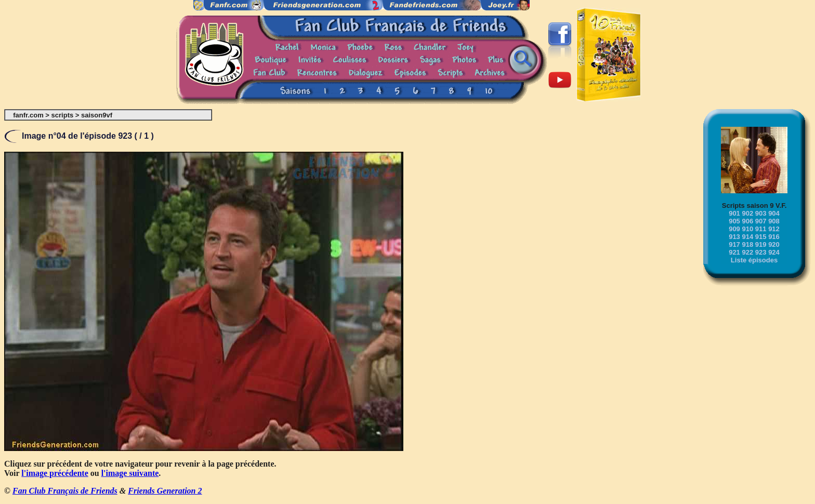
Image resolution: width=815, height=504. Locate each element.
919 (761, 244)
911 (761, 229)
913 (734, 237)
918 (747, 244)
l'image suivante (130, 473)
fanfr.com (28, 115)
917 (734, 244)
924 (774, 252)
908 (774, 221)
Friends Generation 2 (165, 491)
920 (774, 244)
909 (734, 229)
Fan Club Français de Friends (65, 491)
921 (734, 252)
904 (774, 213)
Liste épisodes (754, 260)
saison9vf (97, 115)
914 (747, 237)
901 (734, 213)
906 (747, 221)
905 (734, 221)
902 (747, 213)
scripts (63, 115)
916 (774, 237)
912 (774, 229)
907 (761, 221)
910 (747, 229)
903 (761, 213)
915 (761, 237)
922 (747, 252)
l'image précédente (55, 473)
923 (761, 252)
